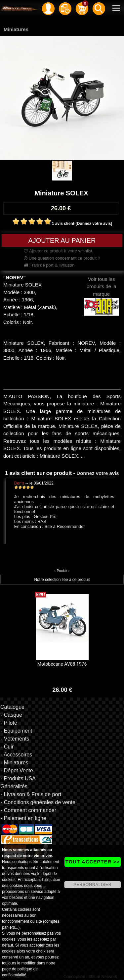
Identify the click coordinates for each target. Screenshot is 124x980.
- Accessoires (16, 755)
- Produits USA (18, 778)
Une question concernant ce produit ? (62, 258)
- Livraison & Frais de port (31, 794)
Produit (62, 571)
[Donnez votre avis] (94, 224)
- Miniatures (15, 763)
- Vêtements (15, 739)
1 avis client (63, 224)
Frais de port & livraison (49, 265)
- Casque (11, 715)
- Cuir (7, 747)
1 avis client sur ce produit (38, 473)
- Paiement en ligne (23, 818)
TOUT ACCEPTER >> (93, 862)
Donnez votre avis (98, 473)
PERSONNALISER (92, 885)
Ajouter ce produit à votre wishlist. (59, 251)
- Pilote (9, 723)
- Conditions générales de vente (38, 802)
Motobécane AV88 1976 (62, 664)
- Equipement (16, 731)
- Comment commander (28, 810)
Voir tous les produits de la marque (102, 293)
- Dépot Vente (17, 771)
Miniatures (16, 29)
